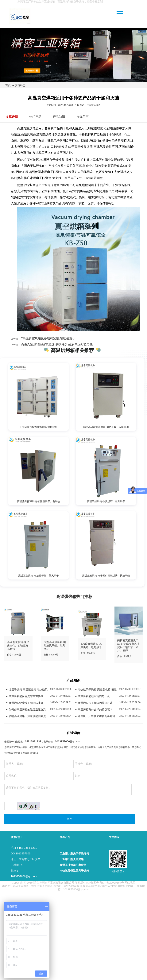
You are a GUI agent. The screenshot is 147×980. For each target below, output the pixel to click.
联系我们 (16, 837)
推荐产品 (65, 837)
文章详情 (12, 117)
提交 (70, 819)
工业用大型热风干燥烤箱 (74, 853)
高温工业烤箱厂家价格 (73, 865)
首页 (8, 85)
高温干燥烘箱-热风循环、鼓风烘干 (106, 501)
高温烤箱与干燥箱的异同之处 (95, 703)
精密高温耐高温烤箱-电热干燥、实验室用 (106, 427)
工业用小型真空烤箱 (72, 859)
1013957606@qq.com (68, 741)
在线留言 (83, 117)
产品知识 (59, 117)
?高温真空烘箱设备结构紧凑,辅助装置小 (48, 338)
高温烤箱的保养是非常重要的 (26, 696)
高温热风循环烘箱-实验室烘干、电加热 (39, 501)
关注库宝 (114, 837)
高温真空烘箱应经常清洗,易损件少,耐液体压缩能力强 (56, 344)
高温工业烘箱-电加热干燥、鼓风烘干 (38, 576)
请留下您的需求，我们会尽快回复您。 (68, 789)
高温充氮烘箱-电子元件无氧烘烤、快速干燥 (106, 576)
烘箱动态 (20, 85)
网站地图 (130, 883)
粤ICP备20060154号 (112, 883)
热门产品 (35, 117)
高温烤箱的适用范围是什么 (94, 696)
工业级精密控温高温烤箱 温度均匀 (39, 427)
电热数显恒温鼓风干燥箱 (74, 871)
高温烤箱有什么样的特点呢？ (95, 709)
